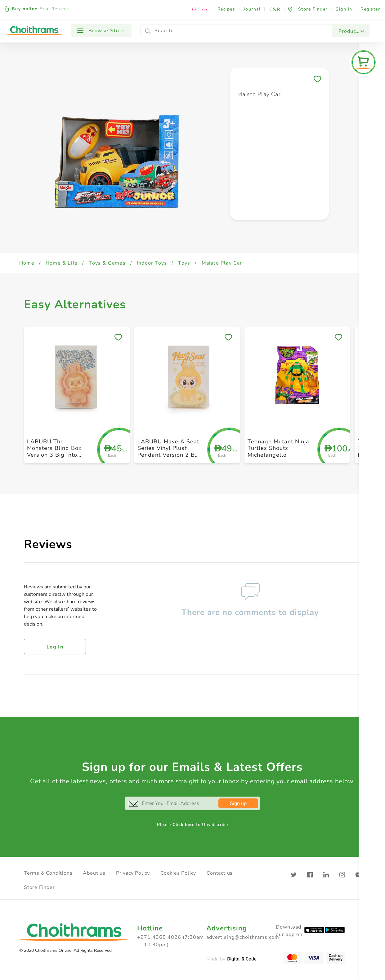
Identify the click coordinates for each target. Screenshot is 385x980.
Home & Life (62, 263)
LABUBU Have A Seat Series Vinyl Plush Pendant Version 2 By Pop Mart (168, 452)
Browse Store (101, 31)
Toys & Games (107, 263)
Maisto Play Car (222, 263)
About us (94, 873)
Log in (55, 647)
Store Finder (39, 887)
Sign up (238, 803)
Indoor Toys (152, 263)
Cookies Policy (178, 873)
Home (27, 263)
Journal (252, 9)
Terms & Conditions (48, 873)
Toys (184, 263)
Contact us (220, 873)
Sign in (344, 9)
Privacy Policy (133, 873)
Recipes (226, 9)
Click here (184, 825)
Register (370, 9)
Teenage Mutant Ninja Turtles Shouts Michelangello (278, 448)
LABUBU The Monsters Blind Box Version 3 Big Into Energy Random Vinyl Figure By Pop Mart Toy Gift (57, 458)
